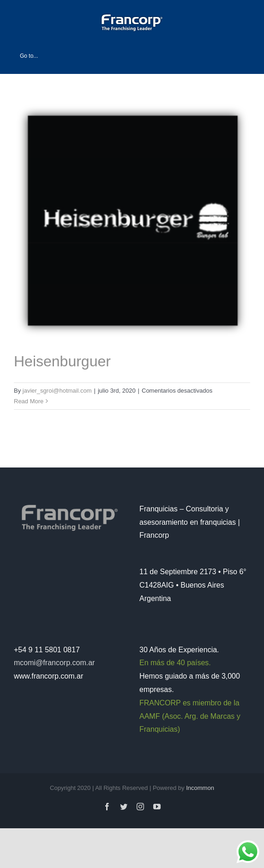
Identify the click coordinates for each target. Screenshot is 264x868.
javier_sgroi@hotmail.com (57, 391)
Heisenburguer (62, 361)
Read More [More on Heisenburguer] (29, 401)
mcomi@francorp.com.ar (54, 663)
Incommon (200, 788)
